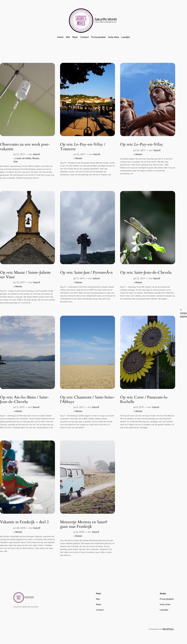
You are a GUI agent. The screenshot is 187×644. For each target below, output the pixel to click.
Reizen (36, 158)
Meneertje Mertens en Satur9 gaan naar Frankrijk (84, 524)
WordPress (168, 629)
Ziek (16, 162)
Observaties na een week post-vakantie (25, 147)
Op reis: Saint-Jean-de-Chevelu (146, 273)
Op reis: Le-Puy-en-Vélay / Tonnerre (83, 147)
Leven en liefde (23, 158)
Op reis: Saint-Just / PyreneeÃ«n (86, 273)
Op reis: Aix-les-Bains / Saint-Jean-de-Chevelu (24, 400)
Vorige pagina (184, 313)
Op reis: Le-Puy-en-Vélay (142, 145)
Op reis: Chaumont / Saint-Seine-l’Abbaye (87, 400)
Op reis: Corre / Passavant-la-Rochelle (144, 400)
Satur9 (36, 154)
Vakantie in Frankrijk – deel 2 (24, 522)
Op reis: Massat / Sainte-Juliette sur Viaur (25, 275)
